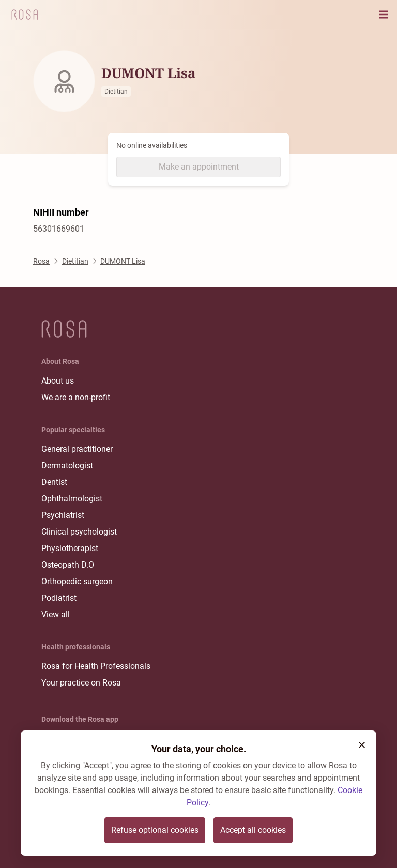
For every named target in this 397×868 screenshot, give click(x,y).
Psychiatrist (63, 515)
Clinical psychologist (79, 532)
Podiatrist (59, 598)
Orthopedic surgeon (77, 581)
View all (56, 614)
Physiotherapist (70, 548)
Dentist (54, 482)
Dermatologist (67, 466)
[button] (362, 745)
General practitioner (77, 449)
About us (58, 381)
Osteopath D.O (68, 565)
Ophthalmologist (72, 499)
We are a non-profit (76, 397)
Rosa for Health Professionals (96, 666)
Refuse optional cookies (155, 830)
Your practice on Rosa (81, 683)
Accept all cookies (253, 830)
